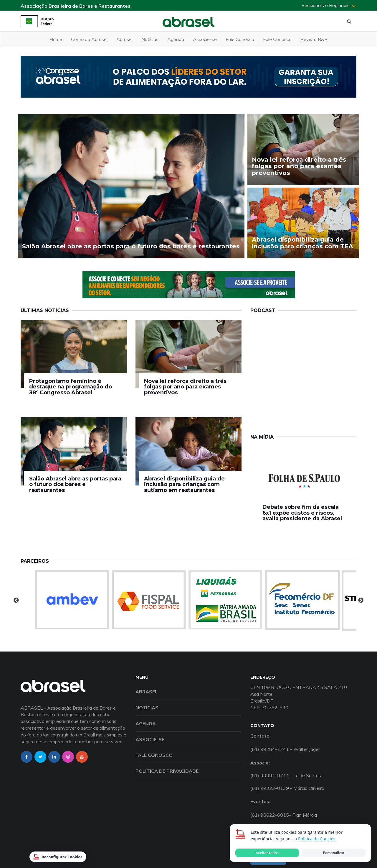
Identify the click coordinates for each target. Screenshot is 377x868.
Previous (16, 600)
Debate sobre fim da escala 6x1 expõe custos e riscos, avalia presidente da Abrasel (302, 513)
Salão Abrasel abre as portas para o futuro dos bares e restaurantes (75, 485)
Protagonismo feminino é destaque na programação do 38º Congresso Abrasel (71, 387)
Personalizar (334, 853)
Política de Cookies (317, 839)
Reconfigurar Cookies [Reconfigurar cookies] (58, 857)
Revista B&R (314, 39)
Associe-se (205, 39)
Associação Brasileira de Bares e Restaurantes (76, 6)
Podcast (263, 310)
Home (56, 39)
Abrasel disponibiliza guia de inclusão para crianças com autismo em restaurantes (184, 485)
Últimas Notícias (45, 310)
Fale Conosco (240, 39)
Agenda (176, 39)
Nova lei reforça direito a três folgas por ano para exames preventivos (185, 387)
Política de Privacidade (167, 771)
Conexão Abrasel (89, 39)
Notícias (150, 39)
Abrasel (124, 39)
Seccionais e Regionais (329, 5)
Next (361, 600)
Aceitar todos (267, 853)
